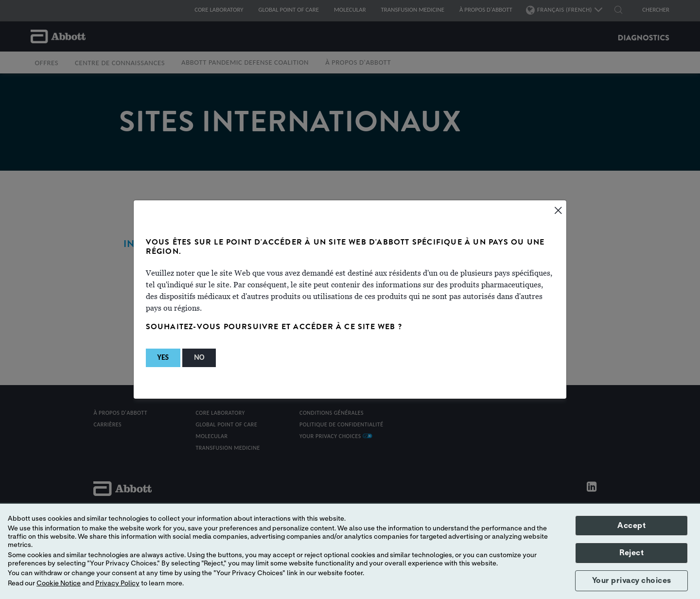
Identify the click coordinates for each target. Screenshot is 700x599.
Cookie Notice (59, 583)
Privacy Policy (117, 583)
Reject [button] (631, 553)
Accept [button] (631, 526)
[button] (163, 358)
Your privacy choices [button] (632, 581)
